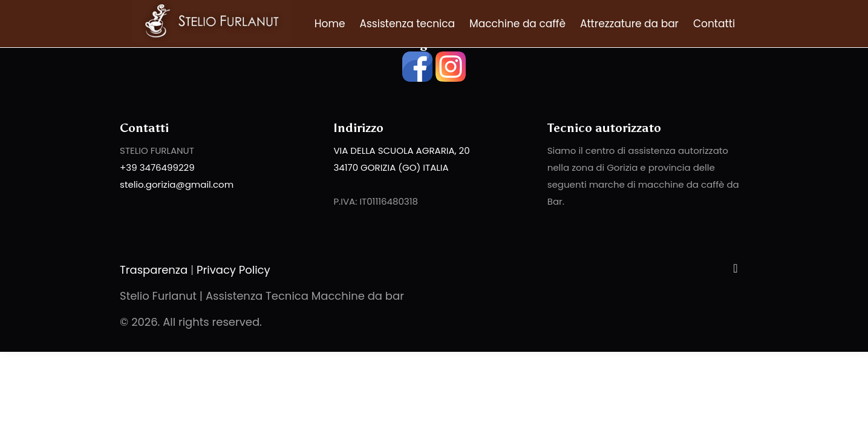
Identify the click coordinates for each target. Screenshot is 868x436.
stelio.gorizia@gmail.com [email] (177, 184)
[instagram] (451, 78)
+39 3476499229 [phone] (157, 167)
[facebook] (417, 78)
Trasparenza (154, 270)
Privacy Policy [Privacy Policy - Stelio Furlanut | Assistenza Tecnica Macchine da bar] (233, 270)
